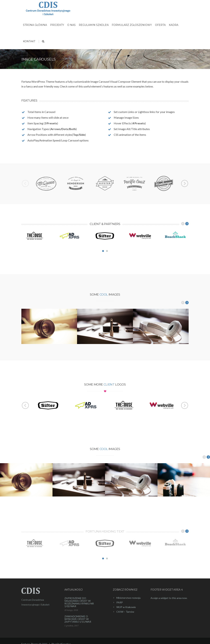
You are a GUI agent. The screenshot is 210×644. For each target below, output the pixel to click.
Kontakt (29, 41)
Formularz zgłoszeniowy (132, 25)
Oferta (160, 25)
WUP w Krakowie (126, 607)
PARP (120, 602)
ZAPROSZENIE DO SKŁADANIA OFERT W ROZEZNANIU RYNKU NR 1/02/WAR (79, 602)
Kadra (174, 25)
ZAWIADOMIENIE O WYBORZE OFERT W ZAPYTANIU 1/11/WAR (78, 619)
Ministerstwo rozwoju (128, 598)
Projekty (57, 25)
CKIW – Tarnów (125, 612)
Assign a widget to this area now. (169, 598)
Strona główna (35, 25)
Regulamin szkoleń (94, 25)
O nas (71, 25)
